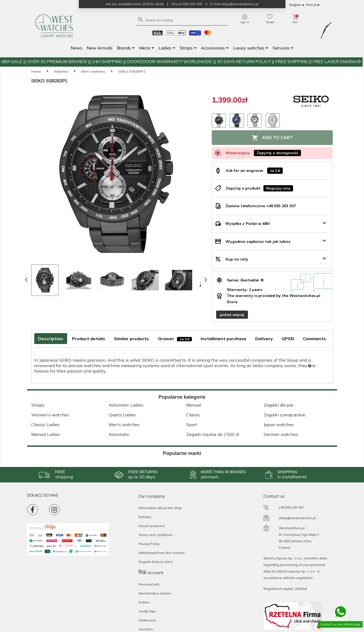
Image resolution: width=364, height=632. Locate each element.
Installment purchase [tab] (223, 339)
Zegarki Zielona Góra (155, 562)
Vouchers (146, 629)
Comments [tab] (314, 339)
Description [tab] (51, 339)
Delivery (145, 517)
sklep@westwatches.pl (297, 518)
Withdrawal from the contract (161, 553)
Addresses (147, 620)
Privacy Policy (149, 544)
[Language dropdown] (298, 5)
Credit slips (147, 611)
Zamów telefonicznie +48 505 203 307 (261, 206)
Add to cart (272, 138)
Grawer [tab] (175, 339)
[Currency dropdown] (314, 5)
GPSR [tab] (288, 339)
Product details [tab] (89, 339)
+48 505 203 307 (291, 507)
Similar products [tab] (131, 339)
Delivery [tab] (264, 339)
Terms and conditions (155, 535)
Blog (142, 571)
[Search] (182, 20)
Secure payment (151, 526)
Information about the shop (160, 508)
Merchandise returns (155, 593)
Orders (144, 602)
